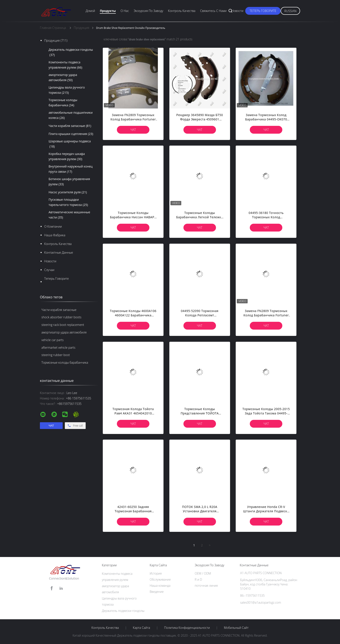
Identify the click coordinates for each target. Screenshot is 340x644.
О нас (125, 11)
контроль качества (58, 244)
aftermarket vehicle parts (58, 347)
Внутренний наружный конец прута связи (71, 169)
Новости (237, 11)
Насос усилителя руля (68, 192)
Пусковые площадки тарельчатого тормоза (68, 202)
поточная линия (206, 586)
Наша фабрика (55, 235)
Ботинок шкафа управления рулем (69, 182)
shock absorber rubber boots (61, 317)
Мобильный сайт (236, 628)
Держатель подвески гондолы (71, 53)
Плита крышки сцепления (71, 134)
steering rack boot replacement (63, 325)
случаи (49, 270)
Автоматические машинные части (69, 215)
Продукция (56, 41)
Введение (157, 592)
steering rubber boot (56, 355)
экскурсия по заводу (148, 11)
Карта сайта (141, 628)
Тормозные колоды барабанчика (63, 103)
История (156, 573)
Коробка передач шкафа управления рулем (67, 157)
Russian (290, 11)
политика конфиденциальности (187, 628)
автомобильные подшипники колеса (71, 115)
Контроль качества (182, 11)
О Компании (53, 226)
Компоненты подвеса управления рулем (65, 65)
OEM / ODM (203, 573)
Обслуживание (160, 579)
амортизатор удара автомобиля (63, 78)
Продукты (108, 11)
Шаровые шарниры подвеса (70, 144)
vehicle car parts (52, 340)
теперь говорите (263, 11)
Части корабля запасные (70, 126)
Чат (133, 130)
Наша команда (160, 586)
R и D (198, 579)
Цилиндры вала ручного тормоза (67, 90)
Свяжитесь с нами (213, 11)
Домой (90, 11)
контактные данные (59, 252)
